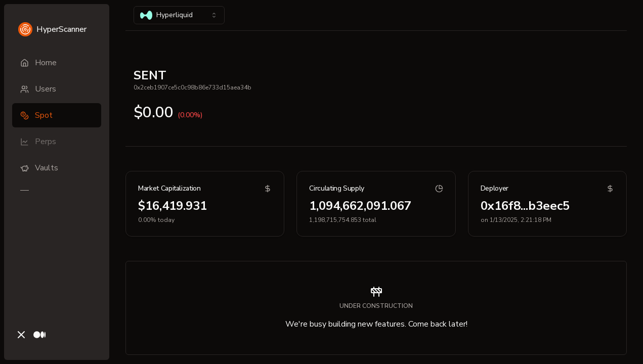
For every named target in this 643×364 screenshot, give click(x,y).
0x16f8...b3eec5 (525, 206)
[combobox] (179, 15)
